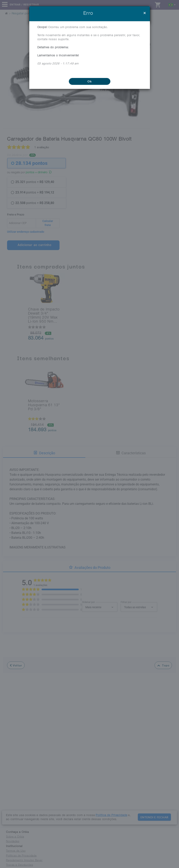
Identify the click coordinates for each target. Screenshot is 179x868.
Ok (89, 81)
